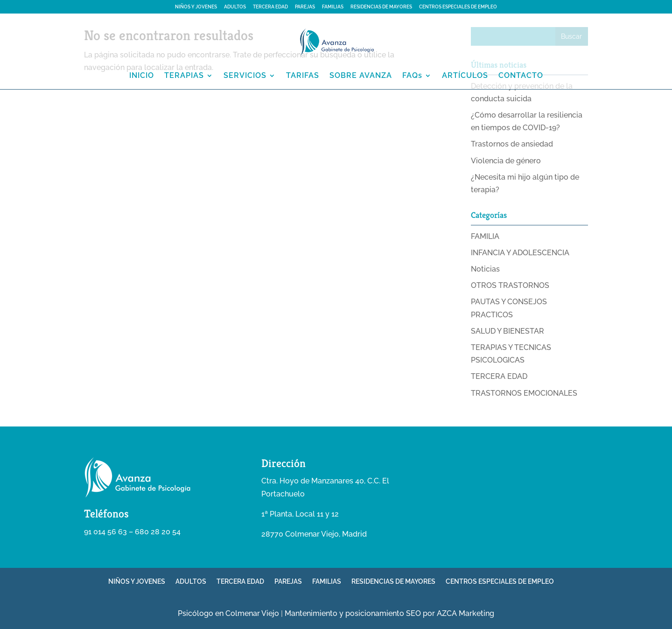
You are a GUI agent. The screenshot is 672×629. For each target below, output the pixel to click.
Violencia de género (506, 161)
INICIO (142, 76)
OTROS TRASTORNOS (510, 285)
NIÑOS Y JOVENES (196, 7)
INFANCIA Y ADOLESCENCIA (520, 253)
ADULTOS (235, 7)
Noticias (485, 269)
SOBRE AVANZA (361, 76)
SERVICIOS (245, 76)
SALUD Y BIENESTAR (507, 331)
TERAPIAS (184, 76)
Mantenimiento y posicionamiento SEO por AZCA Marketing (389, 613)
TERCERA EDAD (270, 7)
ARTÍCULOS (465, 76)
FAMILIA (485, 236)
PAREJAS (305, 7)
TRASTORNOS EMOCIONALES (524, 393)
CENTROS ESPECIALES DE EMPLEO (458, 7)
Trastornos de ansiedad (512, 144)
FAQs (412, 76)
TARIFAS (303, 76)
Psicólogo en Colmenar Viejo (228, 613)
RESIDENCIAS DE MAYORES (381, 7)
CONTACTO (521, 76)
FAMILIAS (333, 7)
